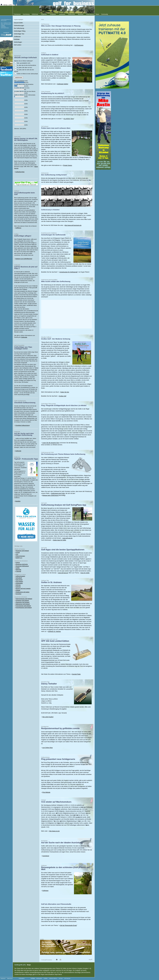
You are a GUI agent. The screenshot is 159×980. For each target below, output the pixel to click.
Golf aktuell (19, 578)
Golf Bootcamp (79, 45)
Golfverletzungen (19, 26)
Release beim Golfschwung (50, 495)
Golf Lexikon (18, 45)
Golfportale (24, 337)
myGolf (18, 552)
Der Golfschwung (19, 28)
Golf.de (18, 562)
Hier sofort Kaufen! (48, 717)
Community (105, 14)
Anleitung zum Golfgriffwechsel (24, 259)
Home (43, 19)
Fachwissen (17, 14)
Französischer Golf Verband (23, 606)
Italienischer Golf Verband (23, 604)
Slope (29, 965)
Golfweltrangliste (20, 172)
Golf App (61, 978)
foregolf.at (18, 594)
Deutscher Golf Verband (22, 551)
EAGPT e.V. (19, 558)
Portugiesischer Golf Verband (24, 607)
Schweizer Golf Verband (22, 600)
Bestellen (18, 501)
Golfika (18, 568)
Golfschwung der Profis (58, 493)
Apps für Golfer (85, 573)
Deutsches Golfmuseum (22, 566)
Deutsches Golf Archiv (22, 564)
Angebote (44, 14)
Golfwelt (18, 590)
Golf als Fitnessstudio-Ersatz (68, 925)
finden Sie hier (65, 392)
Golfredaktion (22, 978)
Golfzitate (17, 39)
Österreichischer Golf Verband (24, 599)
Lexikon (10, 5)
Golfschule (18, 451)
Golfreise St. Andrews (54, 632)
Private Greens (67, 165)
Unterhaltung (90, 14)
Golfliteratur (17, 37)
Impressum (3, 978)
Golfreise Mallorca (53, 978)
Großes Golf (63, 396)
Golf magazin (19, 581)
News (97, 14)
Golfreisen (45, 891)
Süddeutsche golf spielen (23, 592)
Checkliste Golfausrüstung (23, 425)
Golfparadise (19, 583)
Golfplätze (53, 14)
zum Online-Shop (48, 748)
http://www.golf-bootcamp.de (73, 225)
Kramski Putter (76, 674)
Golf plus (18, 585)
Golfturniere (71, 14)
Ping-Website (46, 792)
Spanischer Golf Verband (23, 602)
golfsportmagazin (20, 576)
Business (81, 14)
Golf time (18, 587)
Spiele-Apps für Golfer (59, 540)
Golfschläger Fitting (20, 31)
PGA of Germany (20, 556)
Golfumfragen (18, 42)
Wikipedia (18, 570)
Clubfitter (46, 978)
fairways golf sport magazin (23, 588)
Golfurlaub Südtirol (63, 84)
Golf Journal (19, 580)
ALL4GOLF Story (69, 119)
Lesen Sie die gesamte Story (51, 443)
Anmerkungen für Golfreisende (68, 272)
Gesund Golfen (18, 23)
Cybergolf (18, 571)
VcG (17, 554)
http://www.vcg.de (54, 831)
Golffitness (18, 228)
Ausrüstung (46, 856)
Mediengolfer (39, 978)
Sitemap (5, 5)
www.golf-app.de (68, 538)
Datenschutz (10, 978)
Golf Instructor (67, 978)
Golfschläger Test (19, 34)
